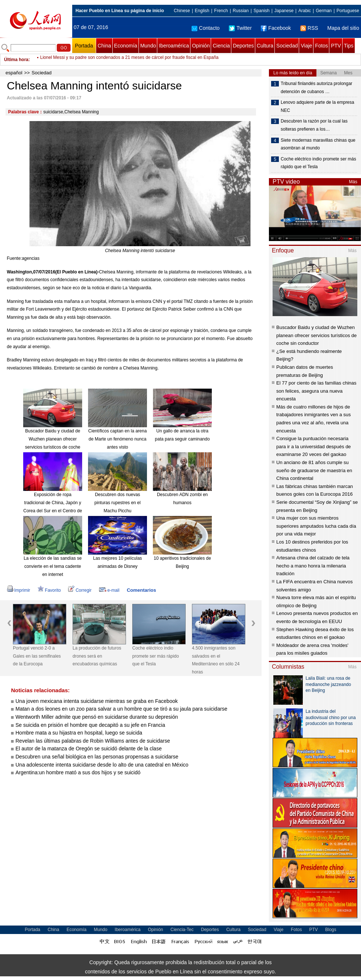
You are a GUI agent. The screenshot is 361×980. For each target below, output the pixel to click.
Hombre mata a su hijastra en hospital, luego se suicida (79, 733)
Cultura (265, 46)
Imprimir (19, 590)
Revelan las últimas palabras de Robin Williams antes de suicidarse (93, 741)
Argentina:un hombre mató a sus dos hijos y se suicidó (78, 772)
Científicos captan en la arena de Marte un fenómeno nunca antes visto (118, 439)
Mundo (148, 46)
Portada (84, 46)
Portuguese (348, 11)
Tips (349, 46)
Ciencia (221, 46)
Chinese (182, 11)
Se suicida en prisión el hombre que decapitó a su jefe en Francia (90, 725)
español (14, 73)
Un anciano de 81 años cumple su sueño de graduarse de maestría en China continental (314, 470)
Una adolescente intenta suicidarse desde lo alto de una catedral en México (102, 765)
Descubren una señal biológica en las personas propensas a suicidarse (97, 757)
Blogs (331, 930)
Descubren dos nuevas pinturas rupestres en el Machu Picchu (117, 503)
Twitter (240, 28)
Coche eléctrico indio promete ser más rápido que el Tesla (156, 656)
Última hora (16, 60)
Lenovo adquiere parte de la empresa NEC (317, 106)
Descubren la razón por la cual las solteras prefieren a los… (314, 125)
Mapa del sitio (343, 28)
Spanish (261, 11)
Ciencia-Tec (182, 930)
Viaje (306, 46)
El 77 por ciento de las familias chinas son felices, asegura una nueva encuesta (316, 391)
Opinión (201, 46)
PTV (336, 46)
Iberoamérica (174, 46)
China (104, 46)
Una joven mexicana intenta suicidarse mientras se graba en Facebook (97, 701)
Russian (241, 11)
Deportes (243, 46)
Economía (126, 46)
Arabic (305, 11)
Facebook (276, 28)
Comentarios (141, 590)
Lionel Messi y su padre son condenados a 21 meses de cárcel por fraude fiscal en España (129, 60)
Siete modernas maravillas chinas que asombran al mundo (318, 144)
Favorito (49, 590)
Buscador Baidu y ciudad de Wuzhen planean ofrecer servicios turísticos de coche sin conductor (316, 335)
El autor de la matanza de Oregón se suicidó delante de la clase (89, 749)
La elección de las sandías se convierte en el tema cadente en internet (52, 566)
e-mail (109, 590)
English (202, 11)
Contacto (206, 28)
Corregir (80, 590)
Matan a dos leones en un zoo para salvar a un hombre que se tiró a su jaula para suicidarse (121, 709)
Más (353, 182)
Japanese (284, 11)
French (221, 11)
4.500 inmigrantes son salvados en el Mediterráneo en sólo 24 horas (216, 660)
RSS (309, 28)
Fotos (321, 46)
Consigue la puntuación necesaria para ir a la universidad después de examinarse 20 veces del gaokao (313, 446)
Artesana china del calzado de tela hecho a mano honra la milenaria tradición (313, 566)
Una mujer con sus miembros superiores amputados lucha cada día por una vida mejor (316, 526)
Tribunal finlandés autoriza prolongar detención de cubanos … (316, 88)
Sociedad (287, 46)
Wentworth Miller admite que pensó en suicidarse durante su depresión (97, 717)
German (324, 11)
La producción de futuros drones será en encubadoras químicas (97, 656)
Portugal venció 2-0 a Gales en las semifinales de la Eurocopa (37, 656)
